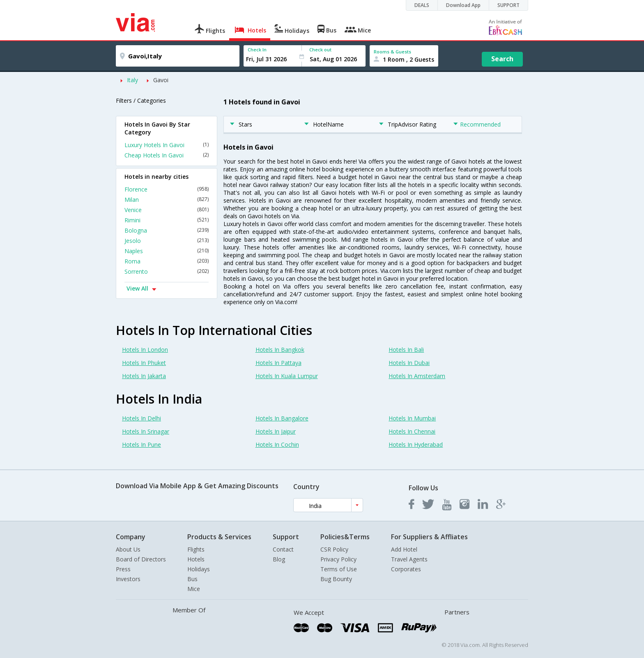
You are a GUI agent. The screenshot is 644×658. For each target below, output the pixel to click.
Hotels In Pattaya (278, 363)
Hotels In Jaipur (276, 431)
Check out (320, 50)
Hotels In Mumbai (412, 418)
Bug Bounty (336, 579)
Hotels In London (145, 350)
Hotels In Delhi (141, 418)
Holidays (199, 569)
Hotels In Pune (141, 444)
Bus (192, 579)
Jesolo (167, 241)
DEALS (422, 5)
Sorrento (167, 271)
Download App (463, 5)
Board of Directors (141, 559)
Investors (128, 579)
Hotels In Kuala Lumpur (287, 376)
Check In (257, 50)
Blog (279, 559)
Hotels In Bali (406, 350)
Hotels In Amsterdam (417, 376)
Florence (167, 189)
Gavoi (161, 80)
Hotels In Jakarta (144, 376)
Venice (167, 210)
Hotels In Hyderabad (416, 444)
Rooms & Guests (392, 52)
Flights (196, 549)
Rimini (167, 220)
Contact (283, 549)
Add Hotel (404, 549)
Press (123, 569)
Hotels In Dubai (409, 363)
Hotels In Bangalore (282, 418)
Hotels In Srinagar (146, 431)
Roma (167, 261)
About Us (128, 549)
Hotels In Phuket (144, 363)
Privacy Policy (338, 559)
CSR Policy (334, 549)
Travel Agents (409, 559)
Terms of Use (339, 569)
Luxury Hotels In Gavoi (167, 145)
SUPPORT (508, 5)
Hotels (196, 559)
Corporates (406, 569)
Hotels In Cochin (277, 444)
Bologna (167, 230)
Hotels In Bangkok (280, 350)
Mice (194, 589)
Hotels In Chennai (412, 431)
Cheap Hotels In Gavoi (167, 155)
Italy (132, 80)
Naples (167, 251)
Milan (167, 200)
